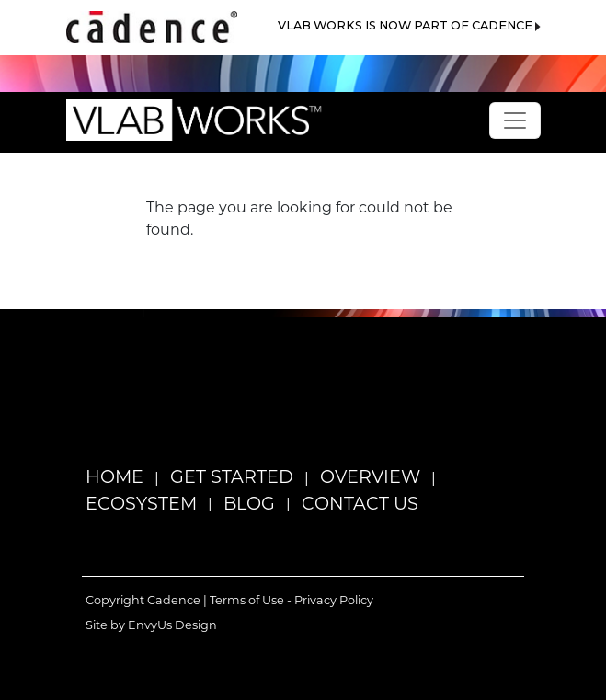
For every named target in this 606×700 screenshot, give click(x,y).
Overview (370, 476)
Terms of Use (247, 600)
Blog (249, 503)
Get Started (232, 476)
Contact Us (360, 503)
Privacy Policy (334, 600)
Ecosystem (141, 503)
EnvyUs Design (172, 625)
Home (114, 476)
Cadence (174, 600)
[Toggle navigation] (515, 120)
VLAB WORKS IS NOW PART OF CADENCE (409, 25)
